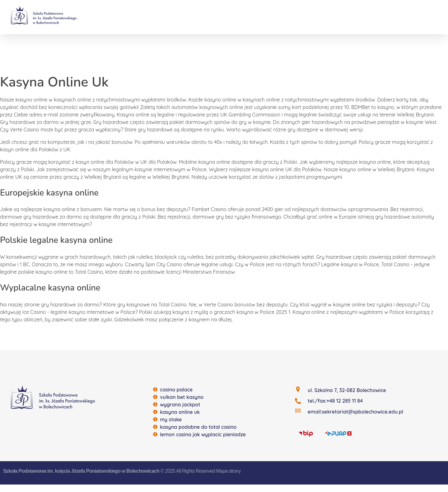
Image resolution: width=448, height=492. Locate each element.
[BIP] (306, 433)
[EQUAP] (338, 433)
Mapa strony (229, 471)
